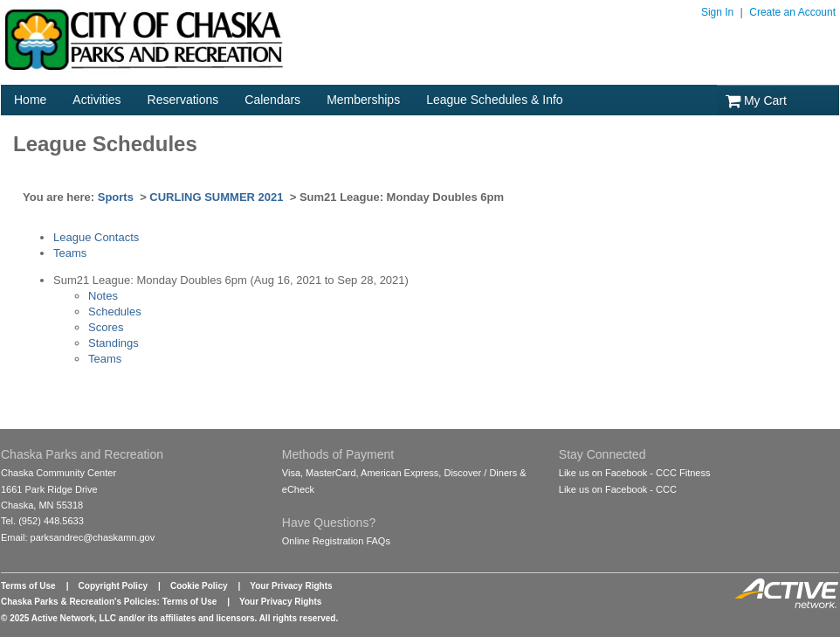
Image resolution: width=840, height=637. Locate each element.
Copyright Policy (113, 586)
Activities (96, 100)
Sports (116, 197)
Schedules (115, 312)
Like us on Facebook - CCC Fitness (635, 473)
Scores (106, 327)
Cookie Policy (199, 586)
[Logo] (145, 70)
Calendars (272, 100)
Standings (114, 343)
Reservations (183, 100)
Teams (70, 253)
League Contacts (96, 237)
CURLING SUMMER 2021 (216, 197)
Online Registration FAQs (336, 541)
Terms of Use (28, 586)
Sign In (717, 12)
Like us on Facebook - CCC (618, 489)
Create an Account (792, 12)
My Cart (756, 100)
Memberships (363, 100)
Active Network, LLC (74, 618)
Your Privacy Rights (291, 586)
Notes (103, 296)
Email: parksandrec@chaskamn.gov (78, 537)
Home (30, 100)
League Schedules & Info (494, 100)
